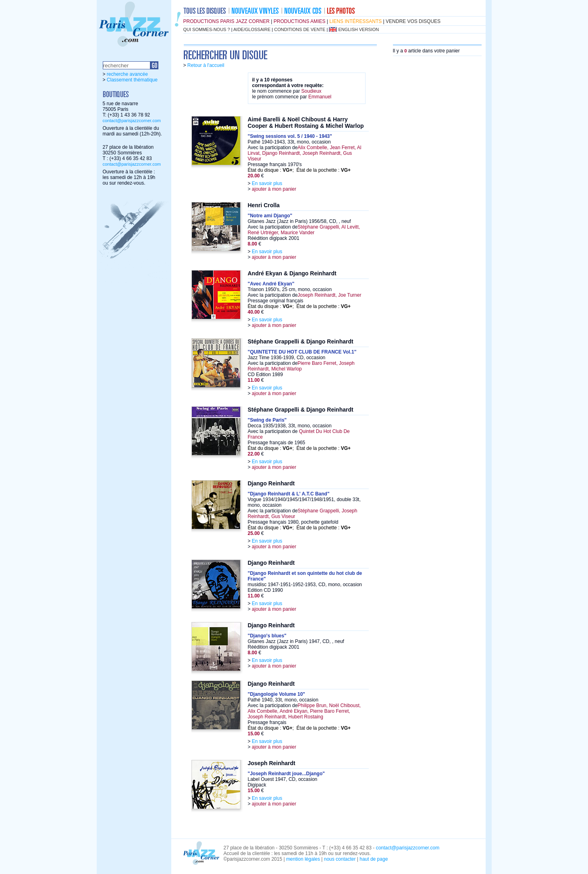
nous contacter (340, 859)
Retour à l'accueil (206, 65)
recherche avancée (127, 74)
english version (358, 29)
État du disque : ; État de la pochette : (299, 170)
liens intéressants (355, 21)
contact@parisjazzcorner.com (132, 121)
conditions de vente (300, 29)
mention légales (303, 859)
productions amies (300, 21)
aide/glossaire (252, 29)
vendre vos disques (413, 21)
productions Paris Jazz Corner (226, 21)
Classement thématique (132, 80)
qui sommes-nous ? (207, 29)
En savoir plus (267, 183)
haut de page (374, 859)
